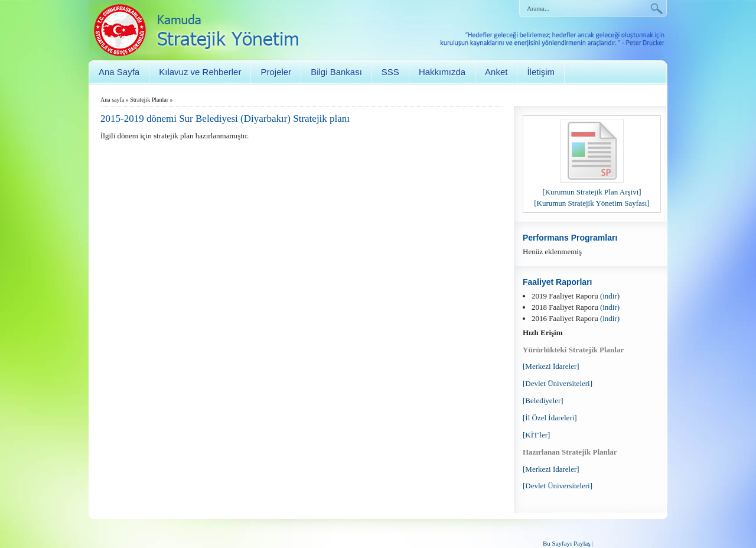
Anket (496, 72)
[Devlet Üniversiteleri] (558, 383)
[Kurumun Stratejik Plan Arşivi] (592, 192)
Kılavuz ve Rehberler (200, 72)
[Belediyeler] (543, 401)
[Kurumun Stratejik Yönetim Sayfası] (592, 203)
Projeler (276, 72)
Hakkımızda (442, 72)
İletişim (541, 72)
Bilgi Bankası (336, 72)
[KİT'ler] (536, 435)
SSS (390, 72)
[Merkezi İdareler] (551, 366)
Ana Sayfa (119, 72)
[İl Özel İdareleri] (550, 418)
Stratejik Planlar (149, 100)
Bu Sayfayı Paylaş (567, 543)
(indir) (610, 296)
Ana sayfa (112, 100)
